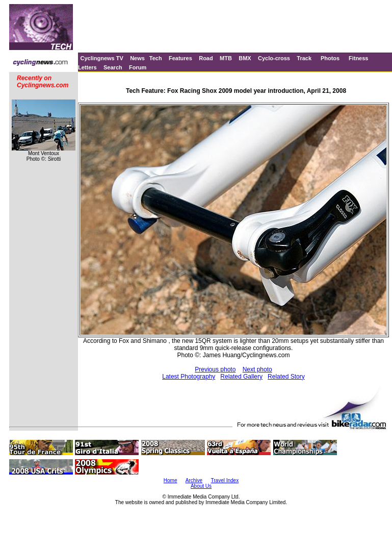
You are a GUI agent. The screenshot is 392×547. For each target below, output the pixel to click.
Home (171, 480)
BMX (245, 58)
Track (304, 58)
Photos (330, 58)
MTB (226, 58)
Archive (194, 480)
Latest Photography (189, 377)
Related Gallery (241, 377)
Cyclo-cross (274, 58)
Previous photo (215, 369)
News (137, 58)
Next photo (257, 369)
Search (113, 67)
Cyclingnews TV (101, 58)
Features (180, 58)
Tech (156, 58)
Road (206, 58)
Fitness (359, 58)
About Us (201, 486)
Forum (138, 67)
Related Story (286, 377)
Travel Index (225, 480)
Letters (87, 67)
